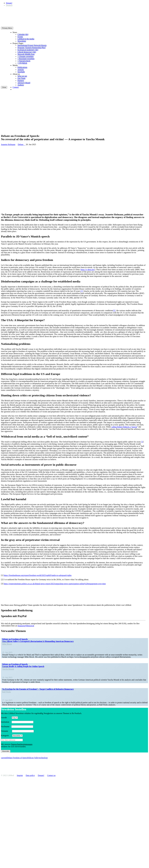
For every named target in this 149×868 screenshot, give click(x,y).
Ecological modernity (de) (28, 50)
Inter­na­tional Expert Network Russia (32, 45)
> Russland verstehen (26, 59)
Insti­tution (6, 722)
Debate (22, 144)
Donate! (9, 3)
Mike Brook (7, 644)
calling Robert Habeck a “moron (124, 427)
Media (15, 65)
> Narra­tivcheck (24, 61)
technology (43, 758)
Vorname (6, 731)
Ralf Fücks (7, 692)
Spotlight (21, 72)
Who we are (22, 76)
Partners (21, 81)
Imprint (20, 775)
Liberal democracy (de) (27, 52)
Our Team (21, 78)
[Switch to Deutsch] (9, 5)
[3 (142, 442)
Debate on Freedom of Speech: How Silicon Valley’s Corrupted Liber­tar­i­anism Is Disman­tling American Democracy (38, 640)
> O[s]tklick (22, 63)
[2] (114, 310)
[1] (82, 291)
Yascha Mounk (8, 669)
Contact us (51, 775)
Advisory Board (24, 83)
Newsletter (22, 41)
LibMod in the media (26, 39)
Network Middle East (26, 54)
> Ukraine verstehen (26, 56)
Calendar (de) (23, 34)
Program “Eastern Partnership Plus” (32, 48)
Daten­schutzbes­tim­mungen (22, 744)
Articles (21, 70)
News (15, 32)
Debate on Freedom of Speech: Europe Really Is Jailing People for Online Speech (23, 665)
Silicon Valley (34, 758)
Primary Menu (7, 28)
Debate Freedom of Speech (17, 758)
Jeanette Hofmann (8, 144)
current (4, 758)
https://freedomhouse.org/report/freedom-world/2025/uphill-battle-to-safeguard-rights (38, 575)
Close (4, 87)
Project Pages (18, 43)
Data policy (30, 775)
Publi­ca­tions (22, 67)
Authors (21, 85)
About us (16, 74)
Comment (7, 690)
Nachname (6, 726)
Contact (16, 87)
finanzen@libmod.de (26, 626)
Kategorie (6, 735)
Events (20, 37)
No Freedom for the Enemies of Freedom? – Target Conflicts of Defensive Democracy (38, 689)
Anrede (6, 718)
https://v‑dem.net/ (88, 270)
